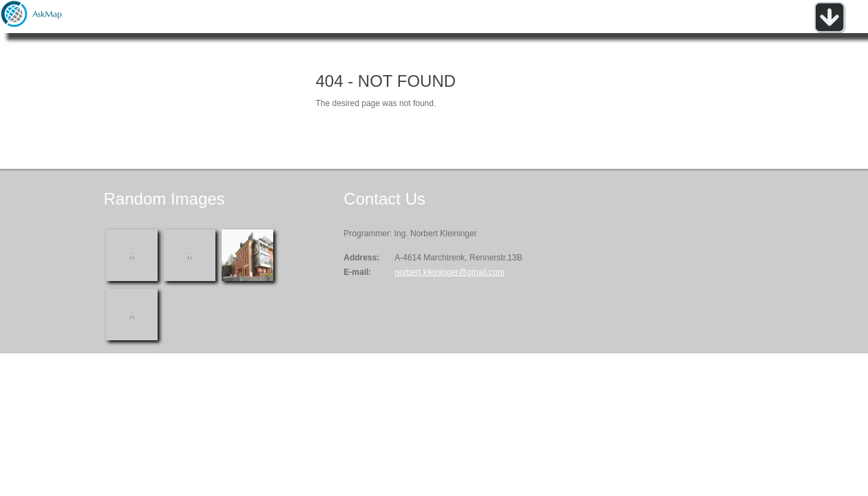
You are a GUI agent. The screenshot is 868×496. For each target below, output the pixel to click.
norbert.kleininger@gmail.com (449, 272)
